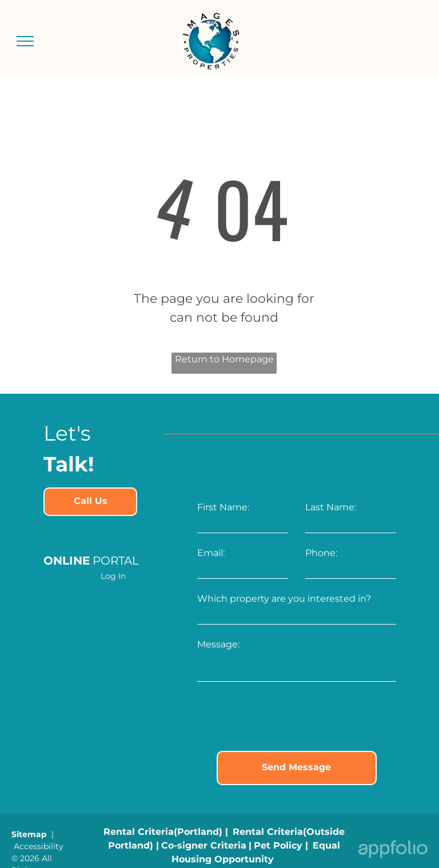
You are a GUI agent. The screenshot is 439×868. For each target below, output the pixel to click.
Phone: (321, 553)
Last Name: (331, 507)
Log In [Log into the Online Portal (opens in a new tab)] (113, 576)
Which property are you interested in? (284, 599)
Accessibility (39, 846)
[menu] (25, 41)
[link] (90, 502)
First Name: (223, 507)
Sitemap (29, 834)
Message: (218, 644)
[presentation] (284, 717)
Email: (211, 553)
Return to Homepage (224, 359)
